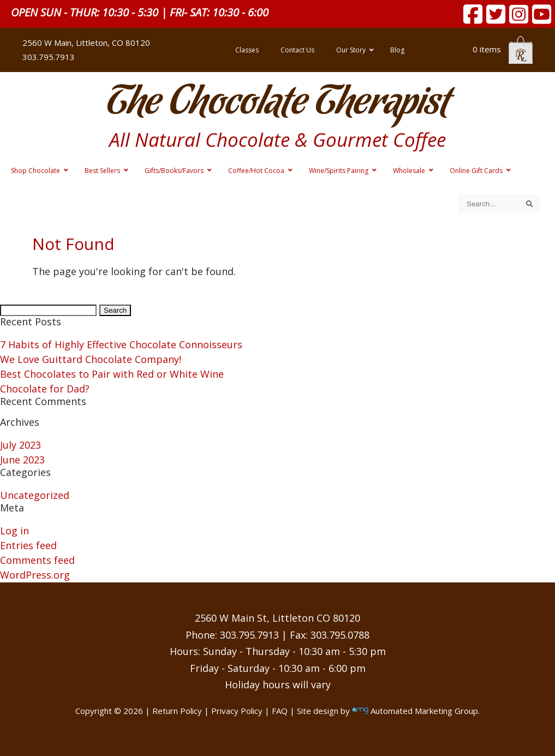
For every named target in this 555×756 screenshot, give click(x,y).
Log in (14, 531)
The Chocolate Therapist (278, 103)
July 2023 (20, 445)
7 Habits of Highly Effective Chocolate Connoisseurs (121, 344)
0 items (503, 49)
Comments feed (37, 560)
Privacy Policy (237, 711)
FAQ (280, 711)
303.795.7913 (49, 57)
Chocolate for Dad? (45, 389)
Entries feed (28, 545)
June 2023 (22, 460)
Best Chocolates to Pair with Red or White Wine (112, 374)
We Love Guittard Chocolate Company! (91, 359)
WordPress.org (35, 575)
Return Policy (177, 711)
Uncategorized (35, 495)
